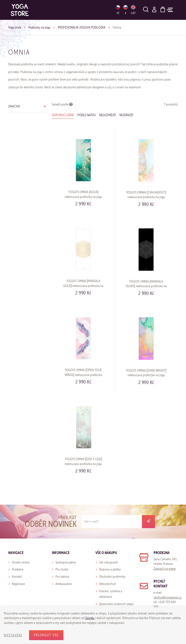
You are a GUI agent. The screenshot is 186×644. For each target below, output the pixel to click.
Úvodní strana (21, 562)
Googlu (90, 618)
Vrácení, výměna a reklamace (111, 594)
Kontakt (17, 577)
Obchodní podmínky (112, 577)
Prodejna (18, 569)
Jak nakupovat (108, 562)
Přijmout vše (46, 635)
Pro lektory (62, 577)
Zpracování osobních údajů (116, 604)
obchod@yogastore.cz (168, 597)
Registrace (18, 584)
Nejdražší (126, 115)
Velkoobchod (107, 584)
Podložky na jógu (39, 27)
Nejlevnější (108, 115)
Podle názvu (87, 115)
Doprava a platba (110, 569)
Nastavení (13, 635)
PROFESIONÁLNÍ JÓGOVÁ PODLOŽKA (82, 27)
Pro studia (62, 569)
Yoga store (15, 27)
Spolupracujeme (66, 562)
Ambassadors (64, 584)
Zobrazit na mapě (165, 569)
